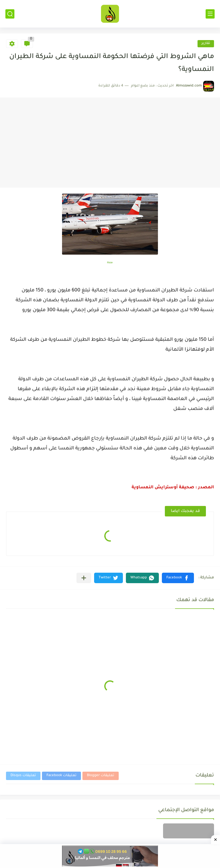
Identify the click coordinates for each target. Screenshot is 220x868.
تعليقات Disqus (23, 776)
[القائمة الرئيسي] (210, 14)
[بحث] (10, 14)
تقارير (206, 44)
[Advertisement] (110, 143)
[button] (178, 578)
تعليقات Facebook (61, 776)
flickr (110, 263)
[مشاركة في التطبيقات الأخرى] (84, 578)
